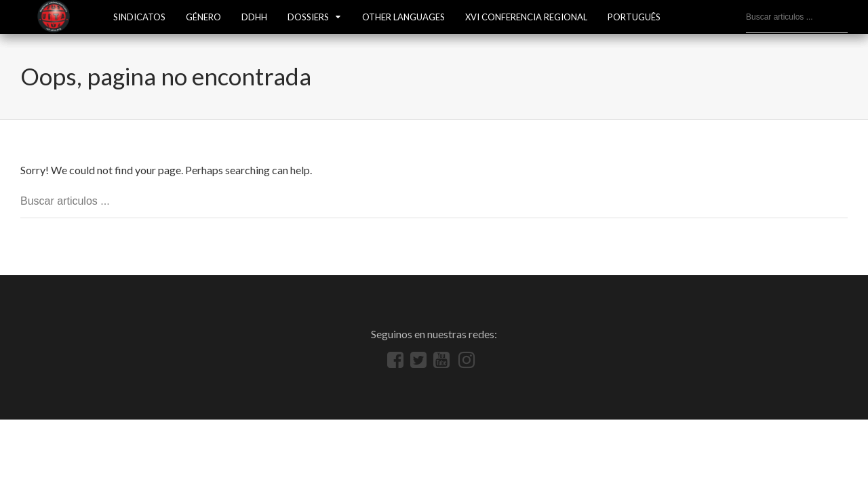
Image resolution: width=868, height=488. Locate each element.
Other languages (403, 17)
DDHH (254, 17)
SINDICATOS (139, 17)
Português (634, 17)
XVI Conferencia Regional (526, 17)
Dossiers (308, 17)
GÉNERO (203, 17)
